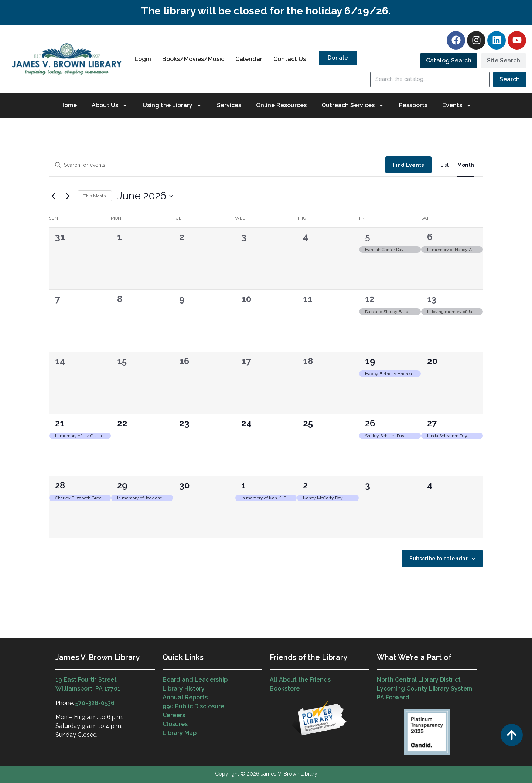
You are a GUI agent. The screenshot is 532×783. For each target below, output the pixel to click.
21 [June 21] (60, 423)
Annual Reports (185, 697)
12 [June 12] (370, 299)
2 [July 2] (305, 485)
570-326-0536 (95, 703)
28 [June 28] (60, 485)
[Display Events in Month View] (466, 165)
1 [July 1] (243, 485)
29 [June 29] (122, 485)
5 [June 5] (368, 237)
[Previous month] (53, 196)
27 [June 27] (432, 423)
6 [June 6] (430, 237)
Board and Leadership (195, 680)
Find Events (408, 165)
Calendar (249, 59)
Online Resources (281, 105)
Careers (174, 715)
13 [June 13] (432, 299)
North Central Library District (419, 680)
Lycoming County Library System (424, 689)
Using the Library (172, 105)
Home (69, 105)
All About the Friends (300, 680)
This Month (95, 196)
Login (143, 59)
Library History (184, 689)
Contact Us (290, 59)
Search (510, 79)
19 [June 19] (370, 361)
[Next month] (68, 196)
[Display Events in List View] (444, 165)
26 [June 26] (370, 423)
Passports (413, 105)
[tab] (449, 61)
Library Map (180, 733)
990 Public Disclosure (193, 706)
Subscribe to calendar (439, 559)
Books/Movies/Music (193, 59)
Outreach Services (353, 105)
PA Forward (393, 697)
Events (457, 105)
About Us (110, 105)
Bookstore (285, 689)
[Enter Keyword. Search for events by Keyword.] (217, 165)
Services (229, 105)
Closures (175, 724)
